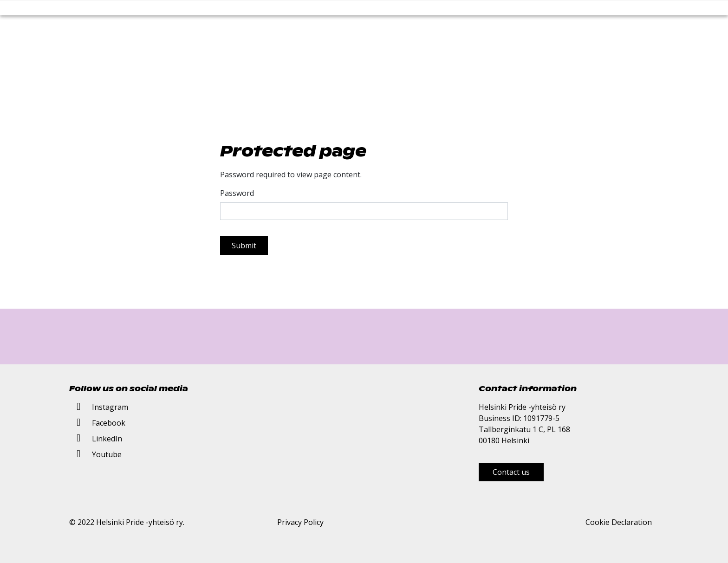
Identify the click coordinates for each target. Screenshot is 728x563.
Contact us (511, 472)
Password (237, 193)
